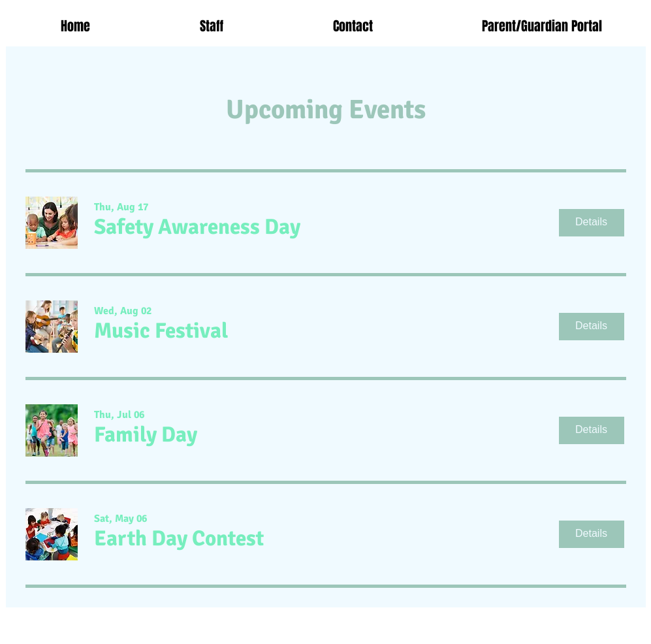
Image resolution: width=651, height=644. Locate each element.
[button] (197, 227)
